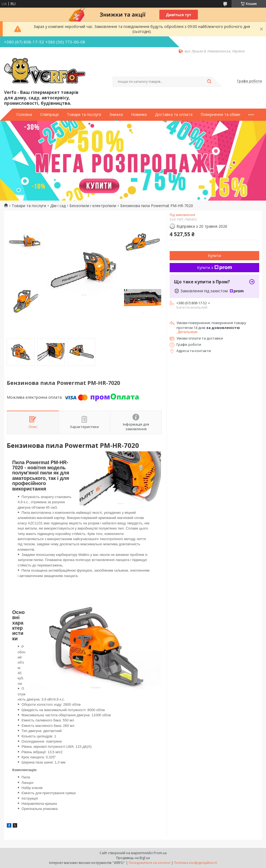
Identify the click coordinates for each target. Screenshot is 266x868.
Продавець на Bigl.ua (133, 858)
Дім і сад (58, 206)
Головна (24, 115)
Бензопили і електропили (93, 206)
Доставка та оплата (174, 115)
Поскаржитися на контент (150, 863)
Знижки (116, 115)
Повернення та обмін (220, 115)
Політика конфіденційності (196, 863)
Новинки (139, 115)
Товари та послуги (84, 115)
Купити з (215, 267)
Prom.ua (160, 853)
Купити (214, 256)
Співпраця (49, 115)
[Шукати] (209, 82)
